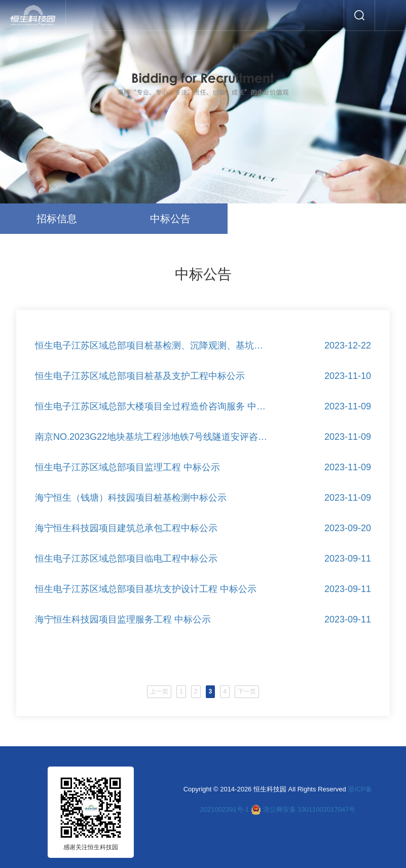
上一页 (139, 696)
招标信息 (57, 219)
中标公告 (170, 219)
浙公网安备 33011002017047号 (309, 809)
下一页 (267, 696)
